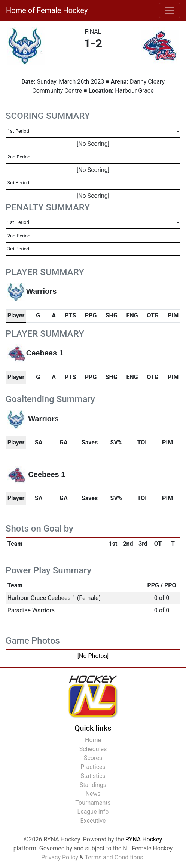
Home (93, 740)
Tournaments (93, 803)
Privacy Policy (60, 857)
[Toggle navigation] (170, 10)
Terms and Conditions (114, 857)
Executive (93, 821)
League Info (93, 812)
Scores (93, 758)
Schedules (93, 749)
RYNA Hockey (144, 839)
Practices (93, 767)
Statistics (93, 776)
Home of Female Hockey (47, 10)
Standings (93, 785)
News (93, 794)
